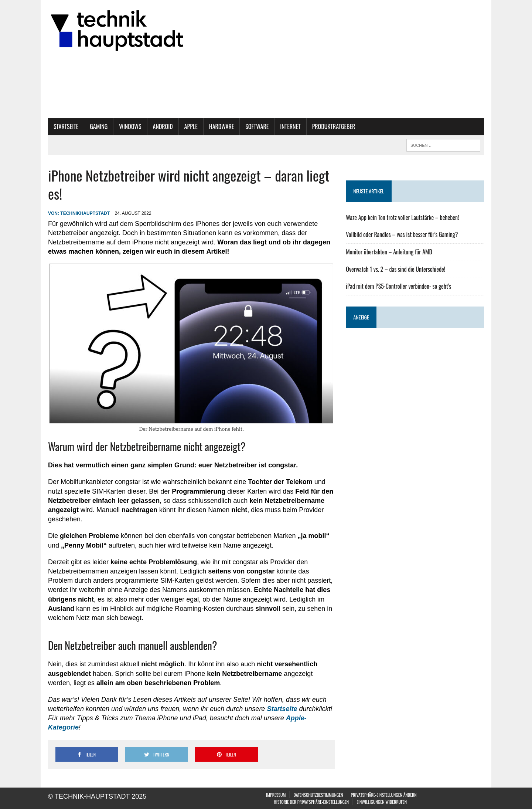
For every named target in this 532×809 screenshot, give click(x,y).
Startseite (66, 126)
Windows (130, 126)
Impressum (276, 795)
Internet (290, 126)
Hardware (222, 126)
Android (163, 126)
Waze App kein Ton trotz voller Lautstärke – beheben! (402, 217)
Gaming (99, 126)
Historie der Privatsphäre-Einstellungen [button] (311, 802)
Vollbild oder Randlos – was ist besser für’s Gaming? (402, 234)
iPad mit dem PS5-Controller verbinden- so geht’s (398, 286)
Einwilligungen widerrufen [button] (382, 802)
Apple (191, 126)
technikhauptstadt (85, 213)
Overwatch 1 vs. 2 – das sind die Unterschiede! (395, 269)
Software (257, 126)
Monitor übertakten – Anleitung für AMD (389, 252)
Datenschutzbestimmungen (318, 795)
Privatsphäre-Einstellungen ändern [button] (384, 795)
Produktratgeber (334, 126)
